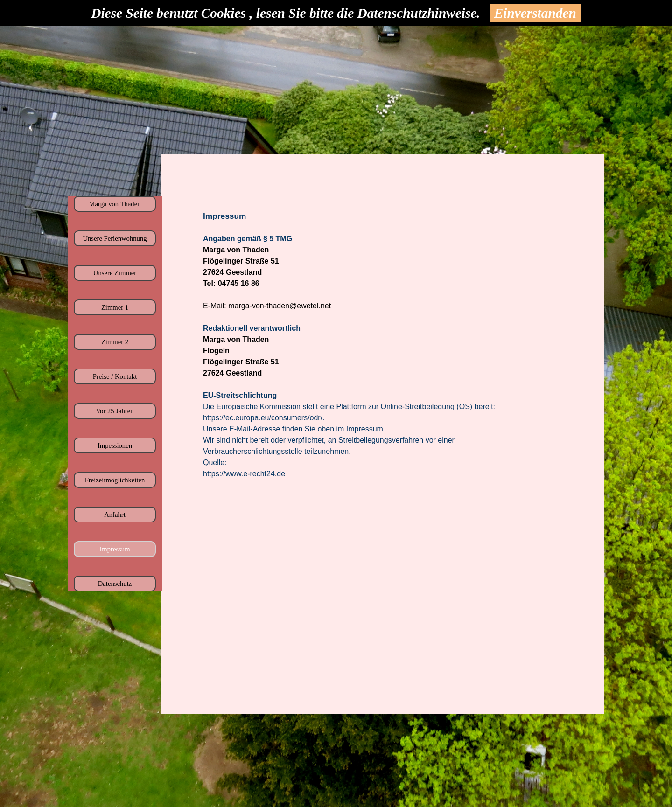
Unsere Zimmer (115, 273)
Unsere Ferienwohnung (115, 238)
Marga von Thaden (115, 204)
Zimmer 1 (115, 307)
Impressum (115, 549)
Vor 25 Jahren (115, 411)
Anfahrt (115, 515)
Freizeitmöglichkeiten (115, 480)
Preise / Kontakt (115, 376)
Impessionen (115, 445)
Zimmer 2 (115, 342)
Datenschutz (115, 584)
